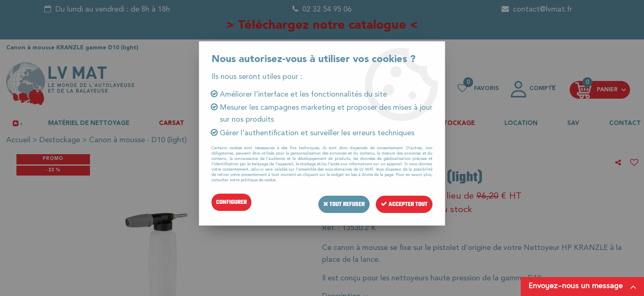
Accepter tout (402, 202)
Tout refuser (339, 202)
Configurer (231, 202)
